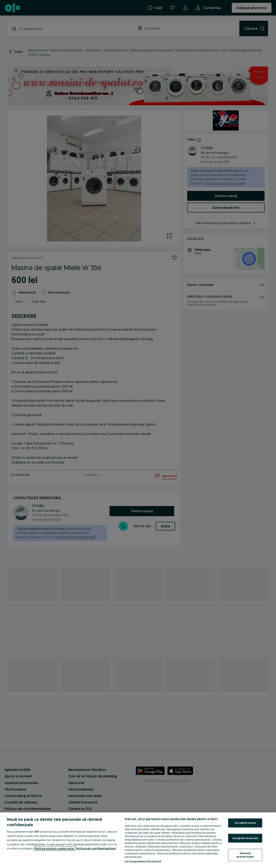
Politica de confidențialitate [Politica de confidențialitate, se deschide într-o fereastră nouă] (96, 848)
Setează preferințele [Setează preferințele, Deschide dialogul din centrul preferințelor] (245, 855)
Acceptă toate (245, 823)
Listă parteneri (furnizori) (143, 861)
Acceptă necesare (245, 838)
